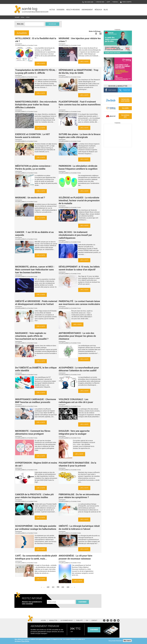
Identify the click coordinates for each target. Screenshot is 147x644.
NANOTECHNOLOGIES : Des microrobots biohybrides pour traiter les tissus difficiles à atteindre (36, 105)
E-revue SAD (100, 2)
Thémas (115, 2)
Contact (94, 620)
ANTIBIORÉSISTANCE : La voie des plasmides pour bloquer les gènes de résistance (77, 336)
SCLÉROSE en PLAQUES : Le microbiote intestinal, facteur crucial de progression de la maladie (79, 200)
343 (63, 587)
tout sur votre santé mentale (125, 100)
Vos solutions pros (125, 116)
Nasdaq (116, 8)
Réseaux (98, 10)
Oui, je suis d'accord (115, 641)
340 (48, 587)
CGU (87, 620)
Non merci (127, 641)
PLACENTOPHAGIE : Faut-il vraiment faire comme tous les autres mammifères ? (80, 105)
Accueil (17, 17)
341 (53, 587)
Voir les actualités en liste (96, 34)
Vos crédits (125, 108)
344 (68, 587)
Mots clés (20, 24)
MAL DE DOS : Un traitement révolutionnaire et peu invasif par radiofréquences (75, 235)
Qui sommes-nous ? (67, 620)
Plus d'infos (25, 641)
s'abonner (94, 630)
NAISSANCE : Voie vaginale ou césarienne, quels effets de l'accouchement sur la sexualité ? (32, 336)
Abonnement (87, 10)
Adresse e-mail (52, 599)
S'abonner (82, 602)
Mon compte (127, 2)
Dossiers (61, 10)
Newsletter (53, 620)
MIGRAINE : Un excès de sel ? (30, 198)
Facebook (104, 620)
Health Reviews (73, 10)
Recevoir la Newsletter (118, 86)
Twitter (108, 620)
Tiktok (115, 620)
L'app (108, 2)
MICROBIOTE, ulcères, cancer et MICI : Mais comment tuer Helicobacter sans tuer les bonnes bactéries (35, 270)
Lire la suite (41, 63)
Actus (52, 10)
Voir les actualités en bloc (100, 34)
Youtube (118, 620)
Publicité (79, 620)
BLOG (106, 10)
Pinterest (111, 620)
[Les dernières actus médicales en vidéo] (118, 147)
